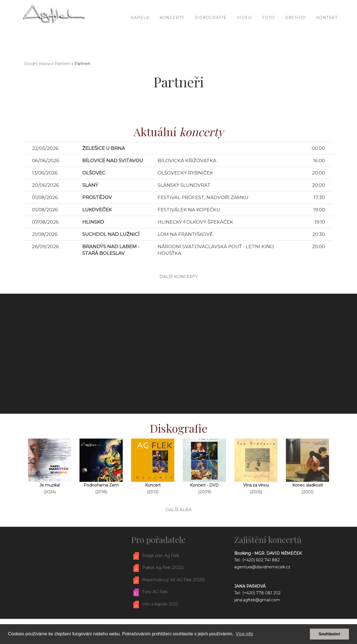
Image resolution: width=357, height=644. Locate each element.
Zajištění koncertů (268, 540)
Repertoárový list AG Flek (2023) (173, 580)
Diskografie (211, 28)
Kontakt (327, 28)
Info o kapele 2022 (160, 604)
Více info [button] (244, 634)
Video (244, 28)
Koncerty (172, 28)
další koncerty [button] (179, 276)
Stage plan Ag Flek (161, 556)
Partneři (62, 64)
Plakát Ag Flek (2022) (163, 568)
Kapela (140, 28)
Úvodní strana (37, 64)
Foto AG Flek (155, 592)
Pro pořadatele (158, 540)
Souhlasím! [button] (329, 634)
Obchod (296, 28)
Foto (268, 28)
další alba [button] (178, 510)
